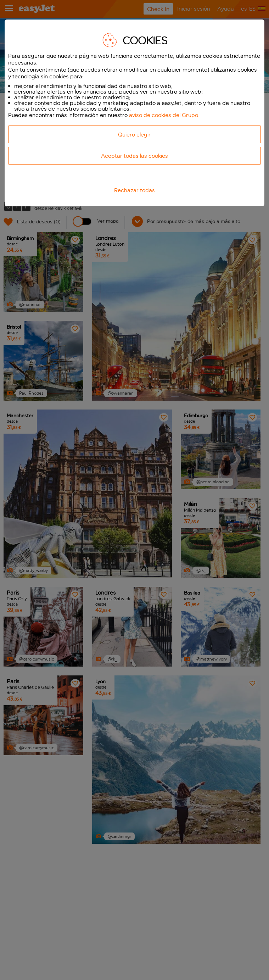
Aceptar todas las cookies (134, 156)
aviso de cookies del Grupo (164, 115)
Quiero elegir (134, 135)
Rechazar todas (134, 190)
